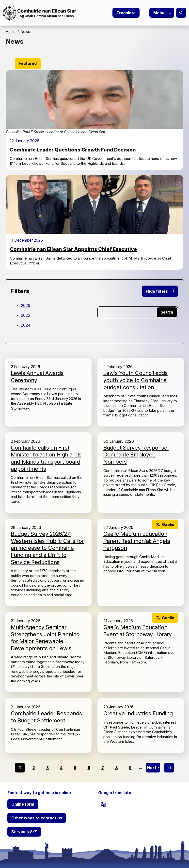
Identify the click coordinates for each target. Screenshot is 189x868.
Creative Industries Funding (138, 713)
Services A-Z (24, 832)
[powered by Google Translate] (103, 804)
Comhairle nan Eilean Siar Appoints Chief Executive (73, 249)
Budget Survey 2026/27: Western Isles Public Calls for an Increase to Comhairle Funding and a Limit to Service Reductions (47, 548)
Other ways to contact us (37, 818)
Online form (23, 804)
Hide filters (157, 291)
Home (11, 32)
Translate (126, 13)
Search (181, 13)
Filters (20, 291)
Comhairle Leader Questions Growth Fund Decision (73, 150)
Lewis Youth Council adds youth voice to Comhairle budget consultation (135, 380)
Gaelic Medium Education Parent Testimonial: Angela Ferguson (137, 541)
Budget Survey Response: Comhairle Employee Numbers (136, 455)
